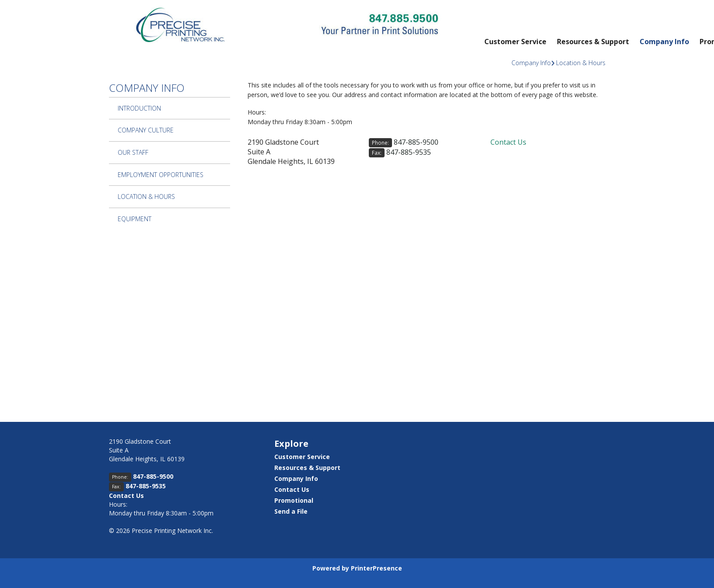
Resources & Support (593, 42)
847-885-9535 (409, 152)
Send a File (291, 511)
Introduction (139, 108)
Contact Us (508, 142)
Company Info (664, 42)
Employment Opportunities (161, 175)
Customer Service (515, 42)
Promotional (294, 500)
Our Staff (133, 152)
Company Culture (146, 130)
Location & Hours (581, 63)
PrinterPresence (376, 568)
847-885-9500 (416, 142)
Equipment (135, 219)
